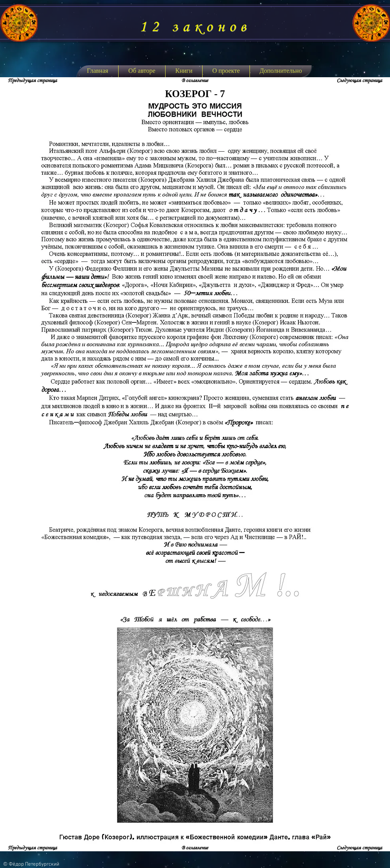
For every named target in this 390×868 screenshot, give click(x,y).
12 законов (195, 27)
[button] (184, 71)
